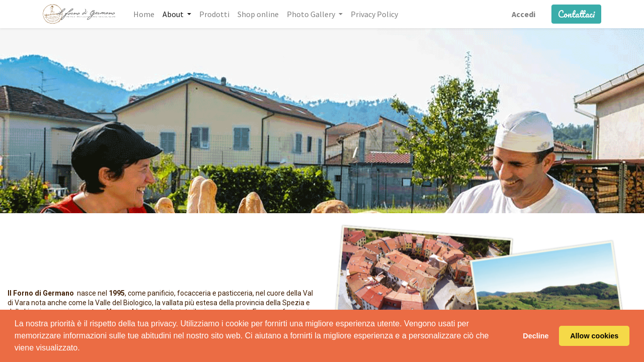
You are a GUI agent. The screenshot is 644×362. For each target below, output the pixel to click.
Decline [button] (536, 336)
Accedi (524, 14)
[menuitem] (144, 14)
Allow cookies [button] (594, 336)
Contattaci (576, 14)
